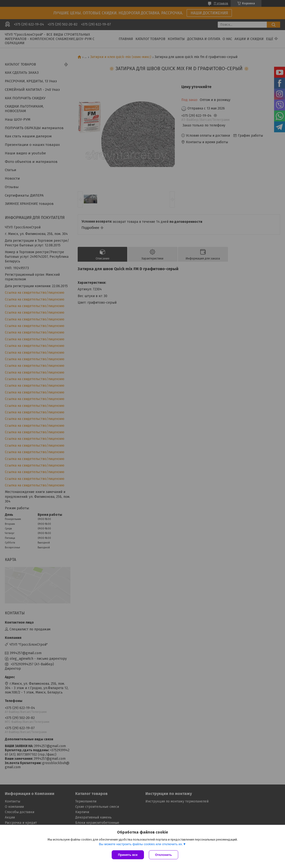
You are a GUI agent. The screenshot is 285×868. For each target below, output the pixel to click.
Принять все (128, 855)
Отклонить (163, 855)
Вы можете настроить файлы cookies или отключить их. (141, 844)
